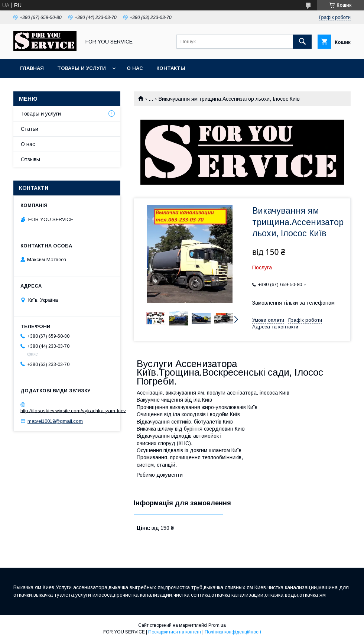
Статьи (30, 129)
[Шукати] (302, 42)
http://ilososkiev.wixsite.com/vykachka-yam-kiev (73, 410)
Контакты (171, 68)
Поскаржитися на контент (175, 632)
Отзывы (30, 159)
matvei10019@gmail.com (55, 421)
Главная (32, 68)
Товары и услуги (82, 68)
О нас (135, 68)
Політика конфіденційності (233, 632)
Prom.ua (217, 625)
